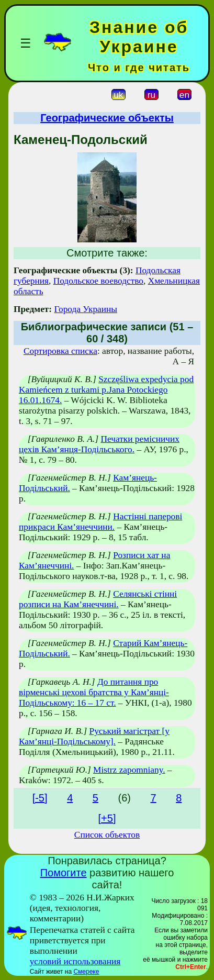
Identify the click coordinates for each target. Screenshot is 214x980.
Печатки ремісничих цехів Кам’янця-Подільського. (99, 444)
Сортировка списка (60, 351)
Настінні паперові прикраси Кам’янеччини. (100, 522)
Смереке (86, 972)
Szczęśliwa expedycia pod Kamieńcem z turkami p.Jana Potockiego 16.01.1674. (106, 390)
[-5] (40, 798)
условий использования (75, 961)
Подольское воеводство (98, 281)
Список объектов (107, 835)
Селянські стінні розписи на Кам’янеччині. (98, 599)
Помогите (64, 873)
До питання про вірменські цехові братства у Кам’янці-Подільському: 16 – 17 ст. (94, 692)
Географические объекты (107, 118)
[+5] (107, 818)
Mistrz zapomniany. (129, 770)
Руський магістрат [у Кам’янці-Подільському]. (94, 736)
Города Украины (86, 309)
